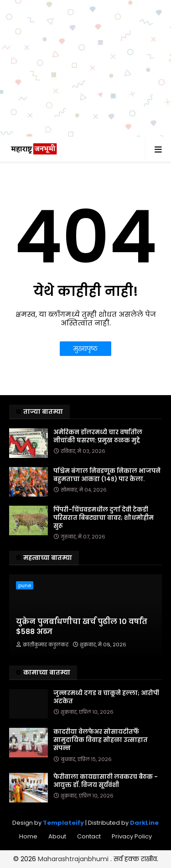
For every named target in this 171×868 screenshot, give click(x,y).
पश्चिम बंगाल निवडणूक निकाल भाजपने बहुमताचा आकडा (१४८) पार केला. (107, 475)
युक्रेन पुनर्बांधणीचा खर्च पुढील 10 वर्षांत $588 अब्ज (82, 627)
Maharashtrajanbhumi (74, 859)
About (57, 836)
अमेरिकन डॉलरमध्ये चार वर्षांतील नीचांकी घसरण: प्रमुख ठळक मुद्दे (98, 437)
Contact (89, 836)
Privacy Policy (132, 836)
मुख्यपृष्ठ (85, 349)
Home (28, 836)
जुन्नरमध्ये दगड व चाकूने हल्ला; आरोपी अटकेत (106, 697)
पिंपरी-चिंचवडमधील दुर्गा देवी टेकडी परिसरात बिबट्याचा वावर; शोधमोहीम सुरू (104, 518)
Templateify (63, 823)
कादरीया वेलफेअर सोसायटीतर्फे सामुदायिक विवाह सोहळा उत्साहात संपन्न (101, 740)
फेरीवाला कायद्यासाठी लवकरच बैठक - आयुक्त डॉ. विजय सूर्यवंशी (106, 781)
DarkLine (144, 823)
